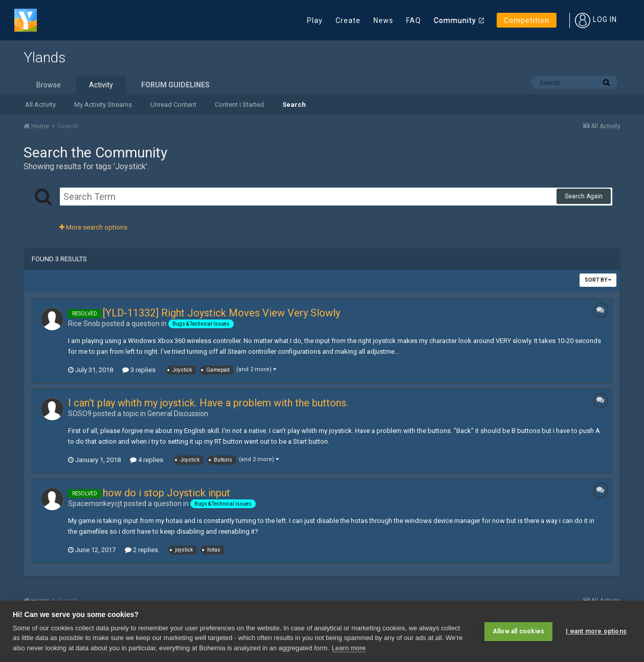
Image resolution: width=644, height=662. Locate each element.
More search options (93, 227)
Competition (527, 20)
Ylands (45, 58)
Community (455, 20)
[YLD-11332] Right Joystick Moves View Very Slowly (221, 313)
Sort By (598, 280)
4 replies (147, 460)
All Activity (40, 105)
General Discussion (178, 414)
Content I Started (239, 105)
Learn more (349, 648)
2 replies (141, 550)
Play (315, 20)
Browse (49, 85)
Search (294, 105)
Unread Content (173, 105)
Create (348, 20)
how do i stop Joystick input (166, 493)
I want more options (596, 631)
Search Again (584, 196)
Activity (101, 85)
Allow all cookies (518, 631)
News (383, 20)
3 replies (139, 370)
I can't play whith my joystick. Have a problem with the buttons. (208, 403)
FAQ (414, 20)
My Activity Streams (103, 105)
